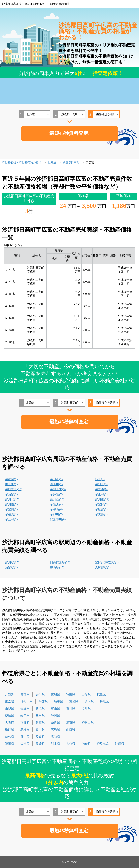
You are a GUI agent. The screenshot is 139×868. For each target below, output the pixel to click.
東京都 (10, 702)
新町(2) (100, 479)
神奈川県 (26, 702)
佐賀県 (25, 744)
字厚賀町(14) (14, 489)
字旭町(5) (101, 484)
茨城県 (74, 702)
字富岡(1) (11, 479)
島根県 (25, 730)
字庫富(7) (56, 494)
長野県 (25, 709)
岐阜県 (25, 716)
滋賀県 (71, 723)
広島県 (55, 730)
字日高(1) (56, 479)
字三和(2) (11, 519)
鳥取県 (10, 730)
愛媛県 (40, 737)
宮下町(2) (56, 484)
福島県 (101, 695)
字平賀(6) (56, 509)
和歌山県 (88, 723)
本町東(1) (11, 484)
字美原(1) (101, 514)
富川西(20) (57, 499)
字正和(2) (101, 494)
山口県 (71, 730)
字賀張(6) (101, 489)
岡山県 (40, 730)
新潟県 (40, 709)
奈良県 (55, 723)
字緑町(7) (56, 514)
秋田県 (71, 695)
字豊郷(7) (101, 504)
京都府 (25, 723)
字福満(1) (11, 514)
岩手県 (40, 695)
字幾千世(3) (58, 489)
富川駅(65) (12, 562)
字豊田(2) (11, 509)
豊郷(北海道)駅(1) (107, 562)
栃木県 (89, 702)
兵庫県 (40, 723)
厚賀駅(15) (57, 567)
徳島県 (10, 737)
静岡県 (55, 716)
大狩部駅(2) (103, 567)
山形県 (86, 695)
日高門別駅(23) (60, 562)
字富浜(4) (56, 504)
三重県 (40, 716)
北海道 (10, 695)
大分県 (71, 744)
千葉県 (43, 702)
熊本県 (55, 744)
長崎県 (40, 744)
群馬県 (104, 702)
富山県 (55, 709)
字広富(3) (101, 509)
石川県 (71, 709)
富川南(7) (11, 504)
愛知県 (10, 716)
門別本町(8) (58, 519)
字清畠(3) (11, 494)
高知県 (55, 737)
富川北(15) (12, 499)
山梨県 (10, 709)
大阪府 (10, 723)
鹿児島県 (103, 744)
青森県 (25, 695)
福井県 (86, 709)
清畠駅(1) (11, 567)
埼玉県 (58, 702)
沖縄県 (120, 744)
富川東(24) (102, 499)
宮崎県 (86, 744)
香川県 (25, 737)
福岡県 (10, 744)
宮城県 (55, 695)
